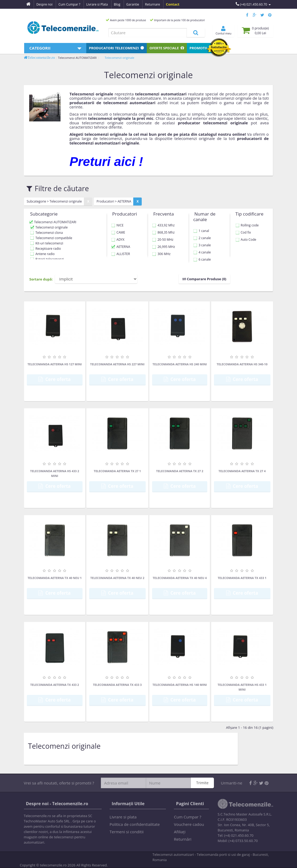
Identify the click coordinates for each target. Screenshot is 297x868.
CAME (118, 232)
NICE (117, 225)
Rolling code (247, 225)
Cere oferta (55, 379)
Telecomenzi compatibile (54, 238)
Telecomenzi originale (119, 58)
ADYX (118, 240)
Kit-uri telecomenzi (49, 243)
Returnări (183, 839)
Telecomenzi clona (49, 233)
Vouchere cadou (189, 824)
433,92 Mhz (163, 225)
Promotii (201, 48)
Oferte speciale (167, 48)
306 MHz (161, 254)
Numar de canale (204, 217)
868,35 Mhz (163, 232)
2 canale (202, 238)
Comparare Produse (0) (204, 279)
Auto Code (246, 240)
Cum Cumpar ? (188, 817)
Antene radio (45, 254)
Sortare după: (41, 279)
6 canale (202, 259)
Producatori (117, 48)
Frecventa (163, 214)
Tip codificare (249, 214)
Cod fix (243, 232)
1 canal (201, 231)
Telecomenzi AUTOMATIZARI (77, 58)
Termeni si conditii (127, 832)
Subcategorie (44, 214)
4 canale (202, 252)
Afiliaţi (180, 832)
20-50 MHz (163, 240)
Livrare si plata (123, 817)
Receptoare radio (48, 249)
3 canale (202, 245)
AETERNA (121, 247)
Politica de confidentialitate (135, 824)
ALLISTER (121, 254)
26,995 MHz (163, 247)
